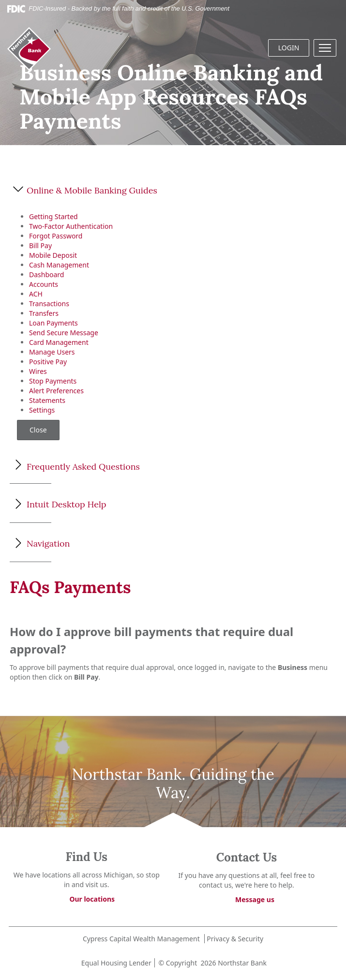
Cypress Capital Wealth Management (141, 939)
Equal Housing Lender (115, 963)
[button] (325, 48)
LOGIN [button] (289, 48)
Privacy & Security (235, 939)
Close (38, 430)
